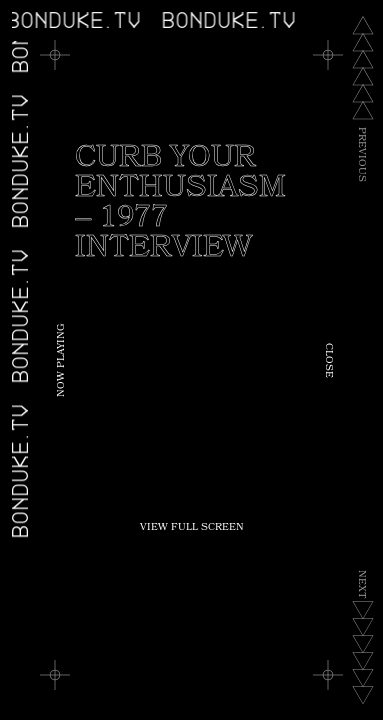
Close (328, 360)
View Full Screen (192, 528)
